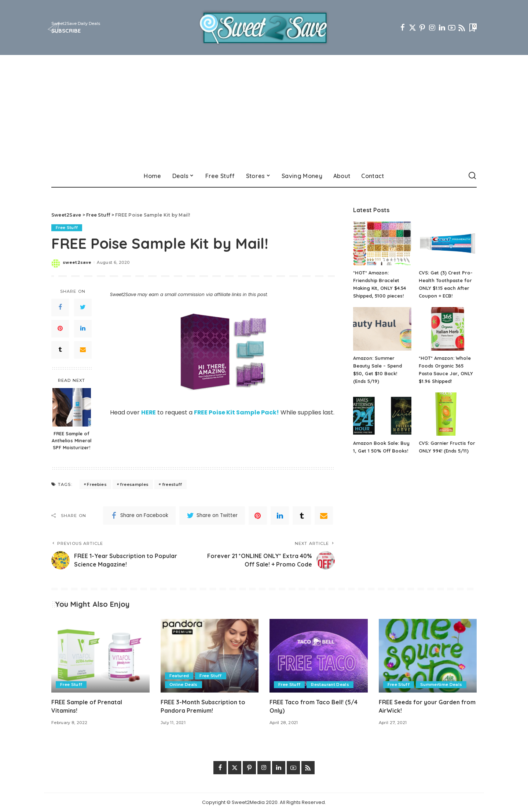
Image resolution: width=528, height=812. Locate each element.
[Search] (472, 176)
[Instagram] (432, 27)
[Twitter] (412, 27)
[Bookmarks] (472, 27)
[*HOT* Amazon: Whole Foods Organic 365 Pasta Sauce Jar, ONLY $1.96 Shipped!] (448, 329)
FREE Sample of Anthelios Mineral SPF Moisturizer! (71, 440)
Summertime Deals (442, 684)
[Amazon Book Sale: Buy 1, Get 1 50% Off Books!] (382, 414)
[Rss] (462, 27)
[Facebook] (403, 27)
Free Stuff (67, 228)
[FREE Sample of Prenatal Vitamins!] (100, 656)
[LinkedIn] (442, 27)
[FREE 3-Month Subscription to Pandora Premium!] (210, 656)
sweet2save (77, 262)
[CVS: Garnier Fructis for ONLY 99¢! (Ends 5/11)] (448, 414)
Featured (179, 676)
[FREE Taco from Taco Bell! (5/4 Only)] (319, 656)
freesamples (134, 484)
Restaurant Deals (331, 684)
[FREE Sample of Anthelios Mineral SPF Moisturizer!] (72, 407)
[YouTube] (452, 27)
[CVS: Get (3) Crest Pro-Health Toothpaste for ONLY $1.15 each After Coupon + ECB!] (448, 243)
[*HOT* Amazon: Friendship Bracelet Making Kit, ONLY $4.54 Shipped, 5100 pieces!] (382, 243)
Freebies (97, 484)
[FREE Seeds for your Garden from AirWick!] (428, 656)
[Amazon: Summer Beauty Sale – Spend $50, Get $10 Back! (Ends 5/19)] (382, 329)
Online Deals (184, 684)
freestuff (172, 484)
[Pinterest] (422, 27)
